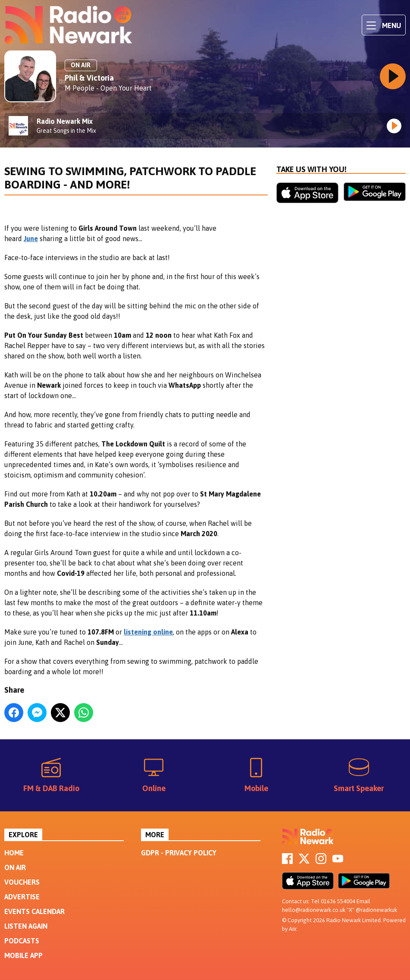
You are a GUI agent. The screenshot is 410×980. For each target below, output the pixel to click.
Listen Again (26, 926)
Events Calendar (34, 911)
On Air (15, 867)
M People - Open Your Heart (108, 88)
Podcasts (22, 941)
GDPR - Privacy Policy (179, 853)
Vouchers (22, 882)
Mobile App (23, 955)
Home (14, 853)
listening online (148, 632)
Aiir (293, 929)
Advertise (22, 897)
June (31, 239)
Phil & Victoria (89, 78)
